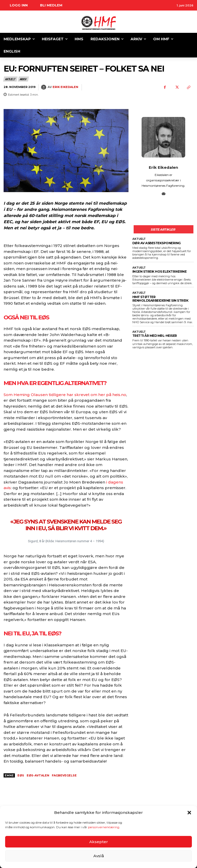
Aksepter (99, 842)
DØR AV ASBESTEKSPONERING (155, 242)
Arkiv (23, 79)
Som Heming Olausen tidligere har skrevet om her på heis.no (65, 395)
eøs (21, 775)
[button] (189, 813)
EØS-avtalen (38, 775)
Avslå (99, 856)
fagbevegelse (64, 775)
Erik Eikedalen (65, 87)
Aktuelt (10, 79)
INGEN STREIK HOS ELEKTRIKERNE (158, 270)
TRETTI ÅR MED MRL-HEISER (153, 333)
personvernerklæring (104, 827)
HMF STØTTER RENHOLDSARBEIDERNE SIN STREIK (161, 297)
